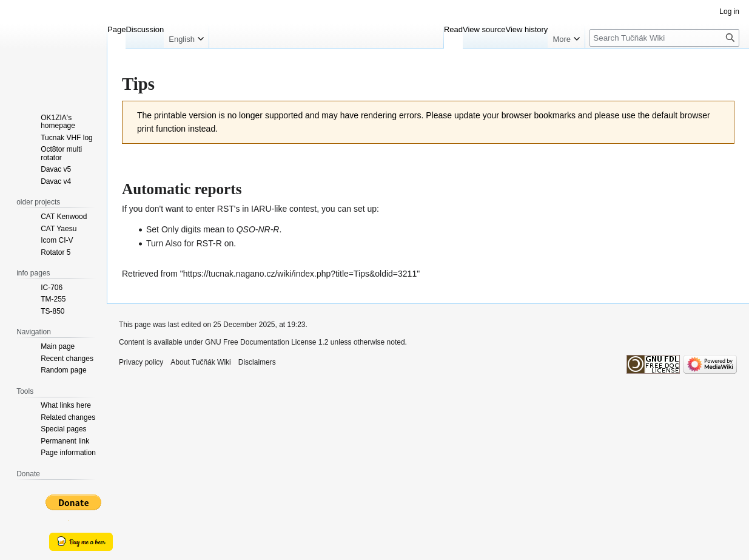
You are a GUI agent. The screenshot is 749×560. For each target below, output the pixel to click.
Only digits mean (193, 229)
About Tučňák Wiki (200, 362)
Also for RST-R (193, 243)
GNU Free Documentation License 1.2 (267, 342)
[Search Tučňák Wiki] (664, 38)
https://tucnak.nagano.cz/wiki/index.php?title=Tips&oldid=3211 (300, 274)
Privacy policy (141, 362)
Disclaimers (257, 362)
